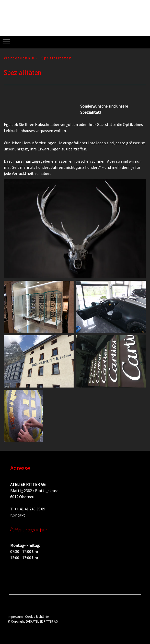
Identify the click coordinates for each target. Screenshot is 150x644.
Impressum (15, 616)
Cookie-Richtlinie (37, 616)
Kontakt (18, 515)
